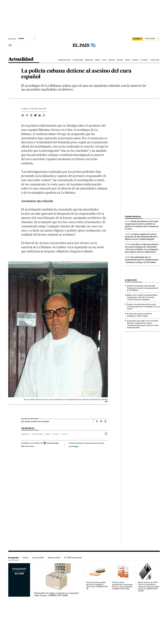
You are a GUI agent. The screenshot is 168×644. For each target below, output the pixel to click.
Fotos (104, 60)
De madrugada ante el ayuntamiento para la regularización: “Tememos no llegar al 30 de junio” (142, 260)
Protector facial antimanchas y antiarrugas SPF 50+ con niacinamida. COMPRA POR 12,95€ (122, 586)
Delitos (48, 434)
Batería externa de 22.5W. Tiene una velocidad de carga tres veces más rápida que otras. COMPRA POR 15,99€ (149, 587)
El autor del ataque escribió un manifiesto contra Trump (139, 315)
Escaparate (13, 558)
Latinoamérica (37, 434)
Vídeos (98, 60)
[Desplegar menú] (10, 45)
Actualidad (21, 59)
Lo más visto (155, 60)
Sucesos (112, 60)
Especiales (89, 60)
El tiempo (144, 60)
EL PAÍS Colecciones (73, 558)
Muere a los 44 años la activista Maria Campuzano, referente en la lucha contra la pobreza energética (142, 297)
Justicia (65, 434)
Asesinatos (25, 434)
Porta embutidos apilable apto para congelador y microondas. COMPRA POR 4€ (97, 586)
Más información (28, 446)
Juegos (128, 60)
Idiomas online (54, 558)
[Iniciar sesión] (152, 39)
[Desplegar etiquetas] (106, 434)
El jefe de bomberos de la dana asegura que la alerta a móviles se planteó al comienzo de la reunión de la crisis (142, 225)
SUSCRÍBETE (137, 39)
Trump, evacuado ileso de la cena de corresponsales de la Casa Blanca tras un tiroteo (143, 307)
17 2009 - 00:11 (38, 109)
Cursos (26, 558)
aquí (76, 446)
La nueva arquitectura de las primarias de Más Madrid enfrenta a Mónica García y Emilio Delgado (141, 237)
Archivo (120, 60)
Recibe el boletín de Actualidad (37, 421)
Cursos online (38, 558)
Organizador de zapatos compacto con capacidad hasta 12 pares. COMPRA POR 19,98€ (56, 594)
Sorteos (135, 60)
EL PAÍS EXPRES (78, 60)
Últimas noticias (64, 60)
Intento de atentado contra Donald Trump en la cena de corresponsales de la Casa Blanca (143, 288)
